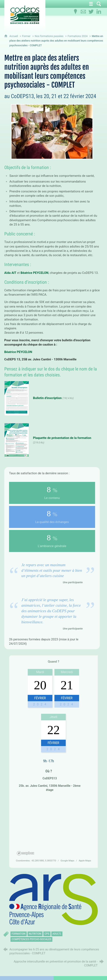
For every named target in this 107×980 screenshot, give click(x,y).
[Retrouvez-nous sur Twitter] (91, 12)
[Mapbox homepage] (26, 853)
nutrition (35, 934)
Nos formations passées (49, 36)
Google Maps (68, 861)
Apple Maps (85, 861)
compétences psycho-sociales (32, 939)
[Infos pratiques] (75, 12)
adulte (57, 934)
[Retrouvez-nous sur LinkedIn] (99, 12)
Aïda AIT (10, 273)
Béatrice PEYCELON (35, 273)
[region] (53, 826)
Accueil (14, 36)
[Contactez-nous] (83, 12)
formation (19, 934)
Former (26, 36)
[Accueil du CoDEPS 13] (25, 15)
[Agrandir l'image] (53, 900)
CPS (47, 934)
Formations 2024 (78, 36)
